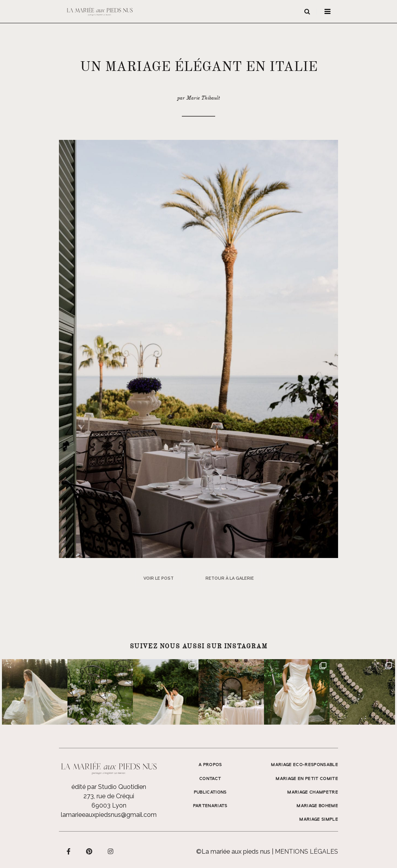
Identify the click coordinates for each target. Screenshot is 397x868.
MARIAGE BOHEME (317, 806)
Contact (210, 779)
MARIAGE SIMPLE (319, 820)
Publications (210, 792)
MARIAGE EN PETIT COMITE (307, 779)
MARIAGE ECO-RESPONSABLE (305, 765)
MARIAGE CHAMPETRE (313, 792)
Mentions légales (306, 852)
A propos (210, 765)
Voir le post (159, 578)
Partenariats (210, 806)
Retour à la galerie (230, 578)
